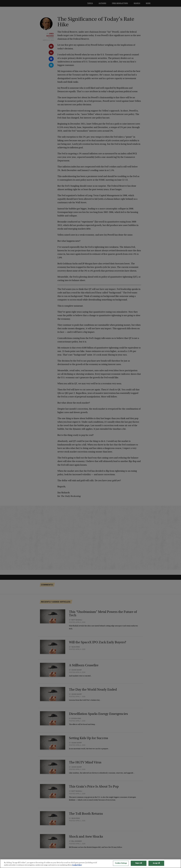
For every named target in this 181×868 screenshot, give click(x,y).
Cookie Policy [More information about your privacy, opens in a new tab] (77, 867)
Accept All (156, 865)
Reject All (139, 865)
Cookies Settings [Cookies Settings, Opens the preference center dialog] (121, 865)
